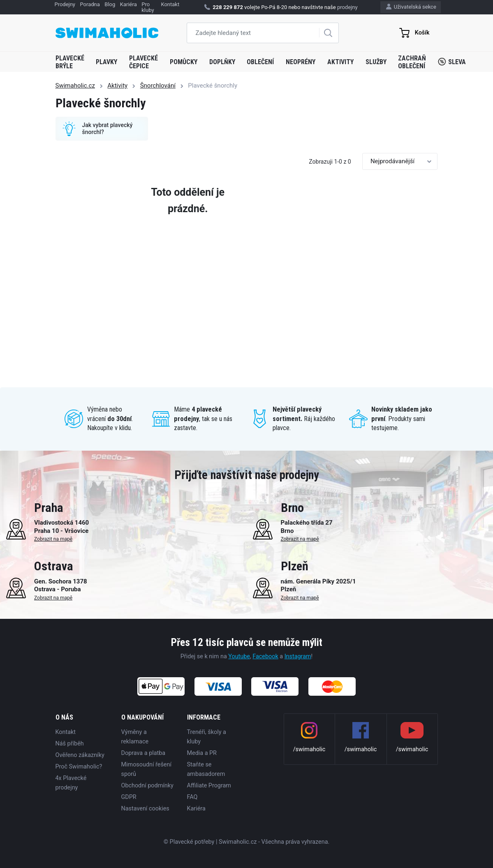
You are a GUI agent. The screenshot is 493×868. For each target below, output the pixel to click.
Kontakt (66, 732)
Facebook (265, 656)
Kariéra (196, 809)
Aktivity (340, 62)
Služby (376, 62)
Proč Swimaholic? (79, 767)
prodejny (347, 7)
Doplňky (222, 62)
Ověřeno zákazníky (80, 755)
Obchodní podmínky (147, 786)
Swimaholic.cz (75, 86)
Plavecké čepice (144, 62)
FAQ (192, 797)
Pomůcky (184, 62)
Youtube (239, 656)
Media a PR (202, 753)
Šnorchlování (158, 86)
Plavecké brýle (70, 62)
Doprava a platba (144, 753)
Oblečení (260, 62)
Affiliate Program (209, 786)
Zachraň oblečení (412, 62)
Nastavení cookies (145, 809)
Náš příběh (70, 744)
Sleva (452, 62)
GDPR (129, 797)
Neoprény (301, 62)
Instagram (298, 656)
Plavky (106, 62)
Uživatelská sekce (411, 7)
